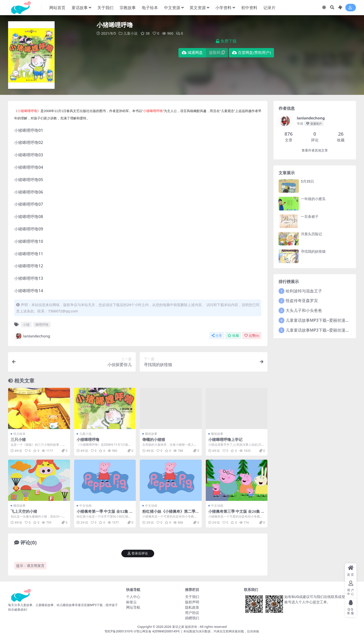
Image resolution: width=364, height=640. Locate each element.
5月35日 (307, 181)
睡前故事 (151, 434)
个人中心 (133, 597)
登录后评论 (138, 553)
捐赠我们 (192, 618)
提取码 (217, 53)
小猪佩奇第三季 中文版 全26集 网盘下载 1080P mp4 (237, 514)
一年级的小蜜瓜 (313, 199)
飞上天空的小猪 (24, 511)
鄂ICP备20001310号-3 (120, 631)
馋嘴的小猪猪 (154, 439)
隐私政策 (192, 607)
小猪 (26, 325)
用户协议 (192, 613)
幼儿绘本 (19, 434)
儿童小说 (130, 33)
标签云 (131, 602)
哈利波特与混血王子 (304, 291)
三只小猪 (18, 439)
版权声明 (192, 602)
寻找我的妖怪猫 (313, 251)
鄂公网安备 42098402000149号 (158, 631)
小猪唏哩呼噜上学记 (225, 439)
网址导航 (133, 607)
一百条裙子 (310, 216)
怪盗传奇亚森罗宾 (302, 301)
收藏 (233, 336)
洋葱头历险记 (311, 234)
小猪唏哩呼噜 (88, 439)
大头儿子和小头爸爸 (304, 310)
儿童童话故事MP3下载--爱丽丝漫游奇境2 (323, 330)
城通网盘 (192, 53)
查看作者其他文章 (315, 150)
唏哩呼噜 (42, 325)
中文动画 (85, 506)
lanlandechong (32, 336)
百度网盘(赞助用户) (251, 53)
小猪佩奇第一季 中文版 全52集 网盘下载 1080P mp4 (105, 514)
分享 (217, 336)
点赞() (252, 336)
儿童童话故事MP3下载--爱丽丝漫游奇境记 (324, 320)
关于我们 (192, 597)
